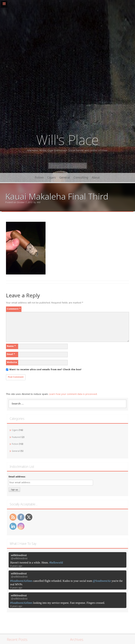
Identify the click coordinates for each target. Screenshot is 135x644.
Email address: (17, 477)
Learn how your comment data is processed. (73, 394)
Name (11, 346)
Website (12, 363)
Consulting (81, 177)
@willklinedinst (19, 558)
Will (38, 203)
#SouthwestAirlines (21, 581)
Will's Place (67, 140)
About (96, 177)
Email (11, 354)
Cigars (52, 177)
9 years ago (16, 566)
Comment (14, 309)
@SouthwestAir (102, 581)
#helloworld (56, 563)
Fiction (39, 177)
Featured (16, 437)
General (65, 177)
